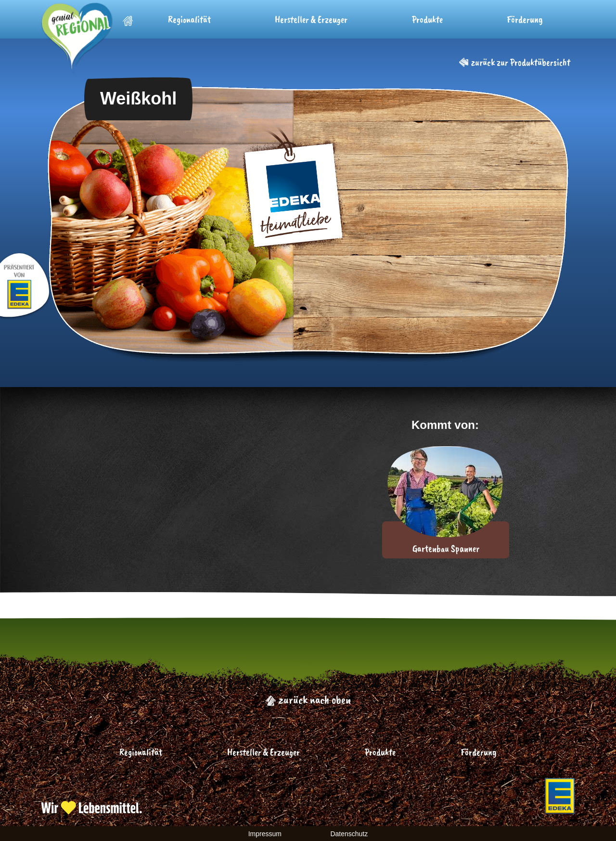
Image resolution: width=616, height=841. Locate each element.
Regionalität (189, 19)
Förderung (525, 19)
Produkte (427, 19)
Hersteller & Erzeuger (311, 19)
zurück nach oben (308, 699)
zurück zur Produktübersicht (515, 62)
